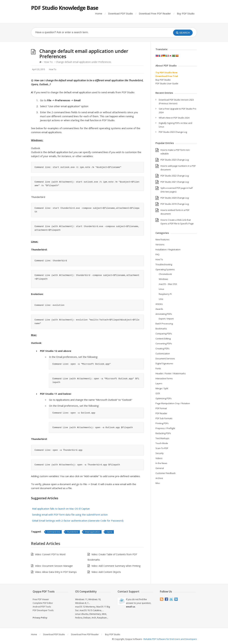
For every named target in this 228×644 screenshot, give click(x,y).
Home (99, 13)
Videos (159, 458)
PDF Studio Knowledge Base (65, 8)
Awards (159, 309)
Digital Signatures (164, 363)
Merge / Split (162, 388)
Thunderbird (72, 532)
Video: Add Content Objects (106, 572)
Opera (109, 532)
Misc (158, 483)
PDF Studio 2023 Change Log (173, 132)
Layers (159, 383)
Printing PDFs (162, 423)
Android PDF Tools (42, 607)
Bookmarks (161, 329)
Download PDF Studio (121, 13)
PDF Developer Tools (43, 610)
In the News (161, 463)
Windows (163, 279)
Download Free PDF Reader (155, 13)
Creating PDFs (162, 349)
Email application (92, 532)
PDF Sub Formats (164, 418)
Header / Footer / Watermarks (171, 373)
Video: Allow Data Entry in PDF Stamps (56, 572)
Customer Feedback (166, 473)
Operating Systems (165, 269)
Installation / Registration (168, 249)
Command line (54, 532)
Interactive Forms (164, 378)
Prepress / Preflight (165, 428)
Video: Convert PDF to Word (50, 554)
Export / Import (166, 319)
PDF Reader (161, 413)
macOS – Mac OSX (168, 284)
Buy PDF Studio (186, 13)
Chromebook (165, 274)
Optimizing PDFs (164, 398)
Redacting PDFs (163, 433)
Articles (159, 304)
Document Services (165, 358)
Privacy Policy (40, 618)
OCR (158, 393)
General (160, 468)
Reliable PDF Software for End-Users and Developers (170, 639)
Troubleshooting (164, 264)
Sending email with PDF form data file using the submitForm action (70, 515)
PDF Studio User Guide (167, 83)
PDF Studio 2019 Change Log (175, 204)
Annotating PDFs (164, 314)
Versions (160, 244)
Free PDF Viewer (41, 599)
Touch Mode (162, 443)
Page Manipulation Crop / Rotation (173, 403)
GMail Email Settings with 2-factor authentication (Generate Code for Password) (78, 521)
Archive (159, 478)
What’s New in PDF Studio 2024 (174, 118)
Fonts (158, 368)
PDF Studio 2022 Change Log (175, 176)
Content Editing (163, 339)
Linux (161, 289)
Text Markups (162, 438)
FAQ (157, 254)
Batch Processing (164, 324)
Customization (163, 353)
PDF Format (161, 408)
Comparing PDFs (164, 334)
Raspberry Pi (165, 294)
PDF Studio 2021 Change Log (175, 182)
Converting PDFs (164, 344)
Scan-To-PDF (162, 448)
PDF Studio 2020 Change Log (175, 198)
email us (131, 607)
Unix (161, 299)
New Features (162, 239)
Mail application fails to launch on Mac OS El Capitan (61, 509)
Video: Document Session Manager (54, 566)
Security (160, 453)
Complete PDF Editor (43, 603)
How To (48, 62)
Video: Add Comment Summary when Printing (116, 566)
